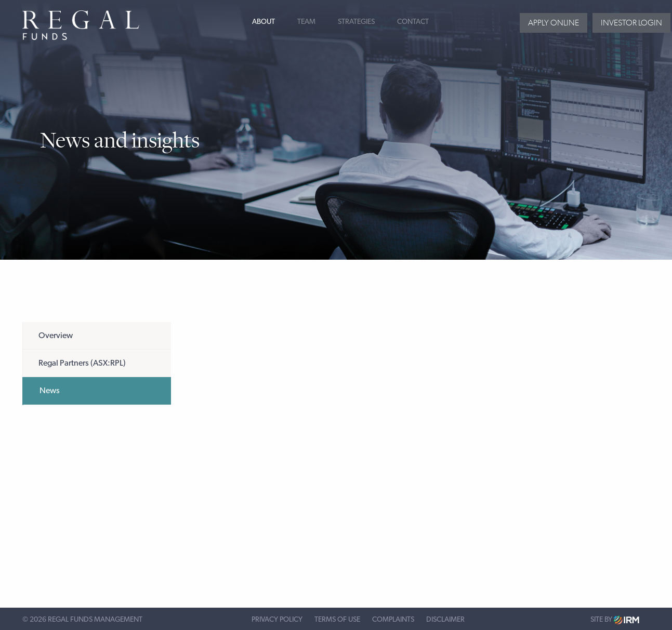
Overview (56, 336)
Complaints (393, 620)
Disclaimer (445, 620)
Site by (615, 620)
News (50, 391)
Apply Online (554, 23)
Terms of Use (337, 620)
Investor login (631, 23)
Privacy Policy (277, 620)
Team (306, 22)
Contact (413, 22)
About (263, 22)
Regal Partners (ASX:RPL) (82, 363)
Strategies (356, 22)
